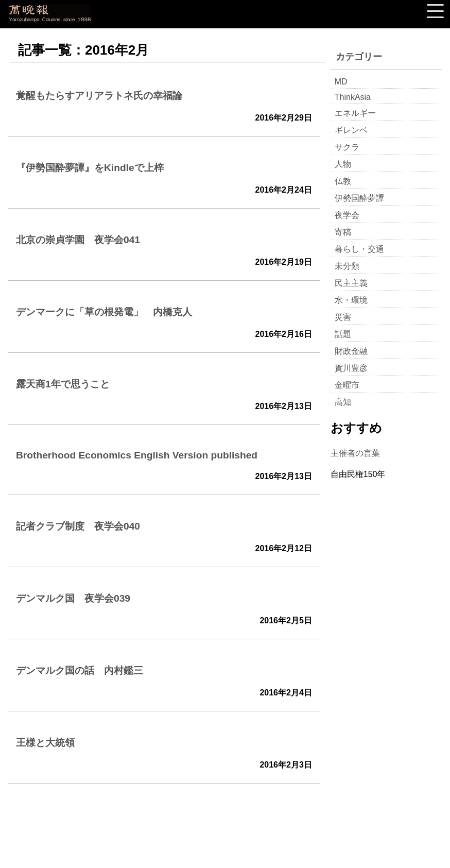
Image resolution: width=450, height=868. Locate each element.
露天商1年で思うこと (63, 384)
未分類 (347, 266)
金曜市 (347, 385)
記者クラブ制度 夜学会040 (78, 526)
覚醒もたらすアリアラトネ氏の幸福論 (99, 96)
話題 (343, 334)
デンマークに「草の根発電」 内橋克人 (104, 312)
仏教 (343, 181)
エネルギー (355, 113)
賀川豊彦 (351, 368)
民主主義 (351, 283)
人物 (343, 164)
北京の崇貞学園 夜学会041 (78, 240)
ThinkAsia (353, 97)
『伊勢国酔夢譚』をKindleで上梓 (90, 168)
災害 (343, 317)
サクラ (347, 147)
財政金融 (351, 351)
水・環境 (351, 300)
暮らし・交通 (359, 249)
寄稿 (343, 232)
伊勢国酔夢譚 (359, 198)
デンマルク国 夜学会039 (73, 598)
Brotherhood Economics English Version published (137, 455)
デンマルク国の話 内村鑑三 (80, 670)
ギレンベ (351, 130)
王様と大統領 (45, 743)
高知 (343, 402)
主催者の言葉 (355, 453)
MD (341, 82)
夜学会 (347, 215)
